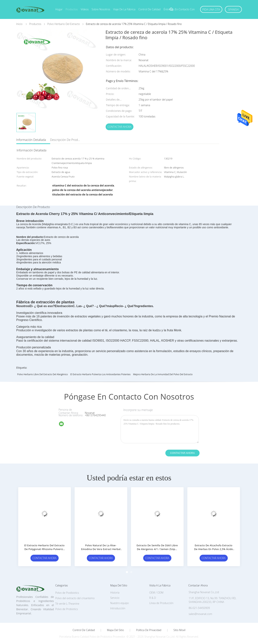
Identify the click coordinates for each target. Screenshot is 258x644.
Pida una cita (211, 9)
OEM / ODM (156, 593)
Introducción (118, 608)
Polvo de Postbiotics (67, 593)
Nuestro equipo (120, 603)
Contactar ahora (120, 127)
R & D (152, 598)
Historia (115, 593)
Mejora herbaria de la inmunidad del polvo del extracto (163, 374)
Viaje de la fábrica (124, 9)
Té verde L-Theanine (67, 604)
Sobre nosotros (101, 9)
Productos (72, 9)
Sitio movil (179, 630)
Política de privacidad (149, 630)
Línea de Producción (161, 603)
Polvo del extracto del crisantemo (75, 598)
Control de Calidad (84, 630)
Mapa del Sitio (115, 630)
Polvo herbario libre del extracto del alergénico (43, 374)
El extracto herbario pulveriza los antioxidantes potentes (100, 374)
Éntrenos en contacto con (179, 9)
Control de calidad (149, 9)
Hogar (59, 9)
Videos (85, 9)
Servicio (115, 598)
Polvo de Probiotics (67, 609)
